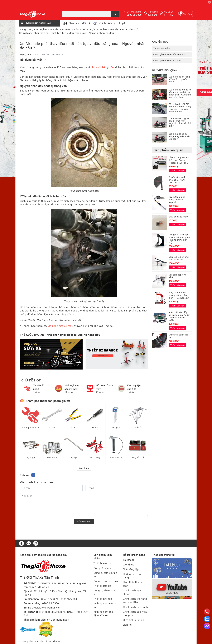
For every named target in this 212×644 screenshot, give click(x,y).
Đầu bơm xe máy (178, 217)
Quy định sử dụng (133, 620)
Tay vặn (74, 457)
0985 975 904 (69, 599)
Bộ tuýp (31, 457)
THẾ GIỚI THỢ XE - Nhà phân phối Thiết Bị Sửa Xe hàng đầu (60, 335)
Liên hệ (127, 625)
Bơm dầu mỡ (116, 457)
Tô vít (95, 427)
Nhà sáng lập (131, 569)
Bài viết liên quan (165, 70)
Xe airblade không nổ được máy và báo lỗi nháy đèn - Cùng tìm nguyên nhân (180, 93)
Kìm (73, 427)
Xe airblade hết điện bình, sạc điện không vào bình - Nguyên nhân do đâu (180, 108)
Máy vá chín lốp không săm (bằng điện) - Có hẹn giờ (179, 295)
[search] (115, 14)
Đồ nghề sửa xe (31, 427)
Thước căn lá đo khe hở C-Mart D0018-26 (177, 180)
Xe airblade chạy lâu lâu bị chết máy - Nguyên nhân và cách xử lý (180, 122)
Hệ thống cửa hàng (153, 13)
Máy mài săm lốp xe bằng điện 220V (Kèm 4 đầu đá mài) (179, 316)
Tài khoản (169, 12)
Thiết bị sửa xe (102, 563)
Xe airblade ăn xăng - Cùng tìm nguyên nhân (180, 79)
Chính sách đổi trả (79, 23)
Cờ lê (52, 427)
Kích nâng (95, 457)
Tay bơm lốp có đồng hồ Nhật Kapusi (177, 199)
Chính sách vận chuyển (113, 23)
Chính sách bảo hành (135, 607)
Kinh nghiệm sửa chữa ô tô (167, 60)
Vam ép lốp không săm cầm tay (179, 258)
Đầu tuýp (52, 457)
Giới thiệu (129, 565)
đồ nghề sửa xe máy (61, 326)
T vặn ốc (138, 427)
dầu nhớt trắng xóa (102, 67)
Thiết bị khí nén (103, 599)
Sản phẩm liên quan (168, 150)
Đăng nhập (169, 15)
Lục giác (116, 427)
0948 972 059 (49, 599)
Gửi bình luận (84, 521)
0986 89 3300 (134, 15)
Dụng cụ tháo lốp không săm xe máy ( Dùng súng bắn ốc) (179, 238)
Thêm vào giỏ (177, 171)
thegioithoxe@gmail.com (47, 608)
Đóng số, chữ (138, 457)
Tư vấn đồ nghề (161, 48)
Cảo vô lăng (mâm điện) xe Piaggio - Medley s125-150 (179, 160)
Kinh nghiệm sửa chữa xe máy (169, 54)
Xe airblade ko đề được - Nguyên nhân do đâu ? (180, 136)
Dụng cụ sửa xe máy (106, 581)
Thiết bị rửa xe (102, 586)
